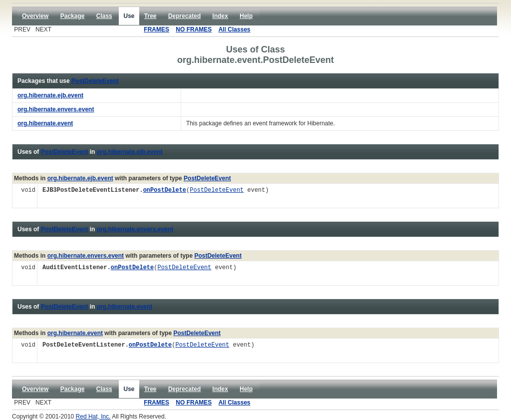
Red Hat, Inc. (93, 417)
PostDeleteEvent (95, 81)
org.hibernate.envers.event (135, 229)
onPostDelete (165, 191)
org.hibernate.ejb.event (130, 152)
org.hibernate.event (125, 307)
